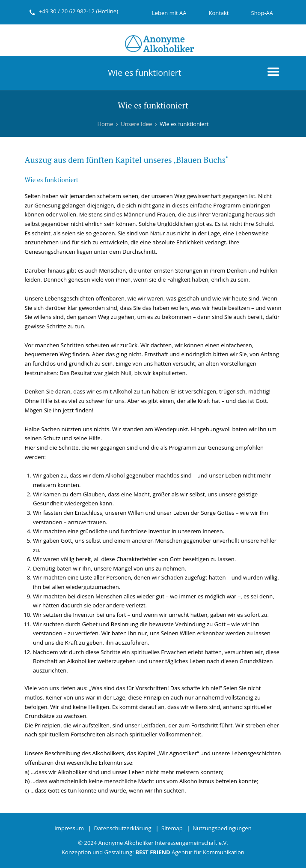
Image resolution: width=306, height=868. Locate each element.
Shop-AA (262, 13)
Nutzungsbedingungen (222, 828)
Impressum (69, 828)
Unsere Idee (136, 124)
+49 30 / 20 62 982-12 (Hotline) (79, 11)
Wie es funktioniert (144, 73)
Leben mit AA (169, 13)
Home (105, 124)
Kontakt (218, 13)
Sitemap (172, 828)
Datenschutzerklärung (123, 828)
